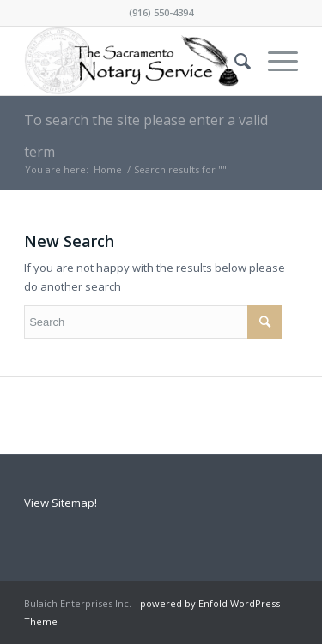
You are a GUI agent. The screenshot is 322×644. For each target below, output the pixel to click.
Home (108, 169)
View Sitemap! (61, 503)
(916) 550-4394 (161, 12)
